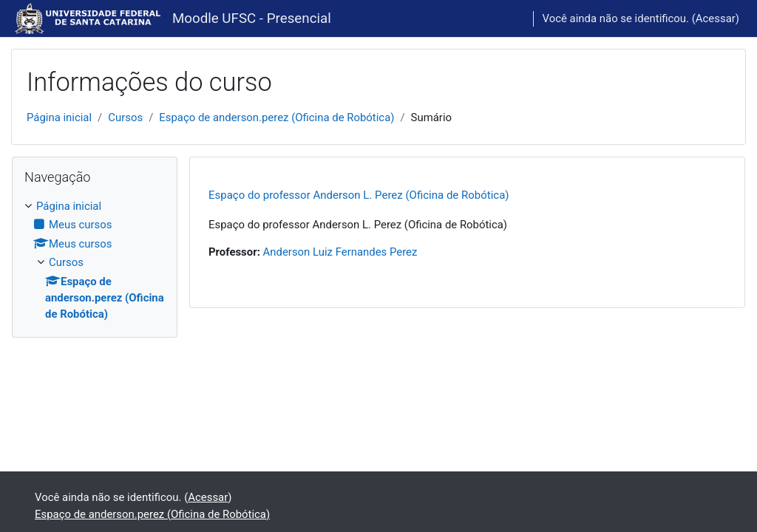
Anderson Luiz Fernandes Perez (340, 252)
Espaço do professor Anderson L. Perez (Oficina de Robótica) (359, 195)
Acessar (716, 18)
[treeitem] (95, 260)
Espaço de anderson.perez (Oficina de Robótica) (276, 117)
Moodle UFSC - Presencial (252, 18)
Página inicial (59, 117)
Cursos (125, 117)
